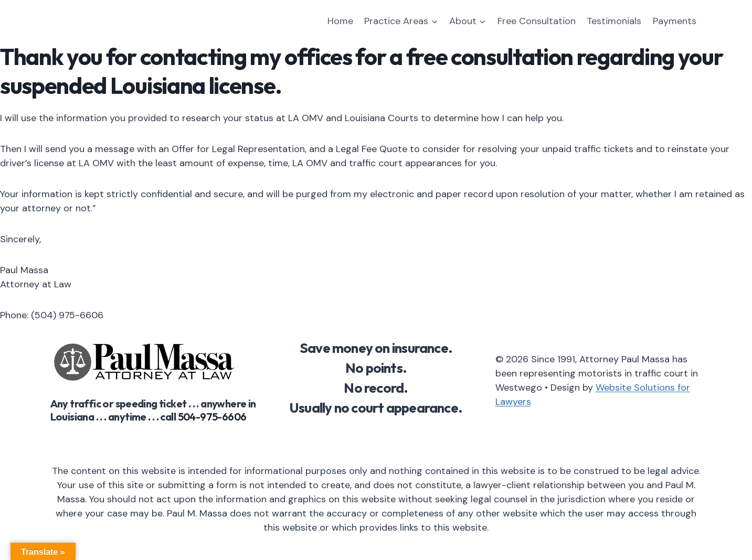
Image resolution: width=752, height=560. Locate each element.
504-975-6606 (212, 417)
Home (340, 21)
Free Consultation (537, 21)
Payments (675, 21)
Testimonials (614, 21)
